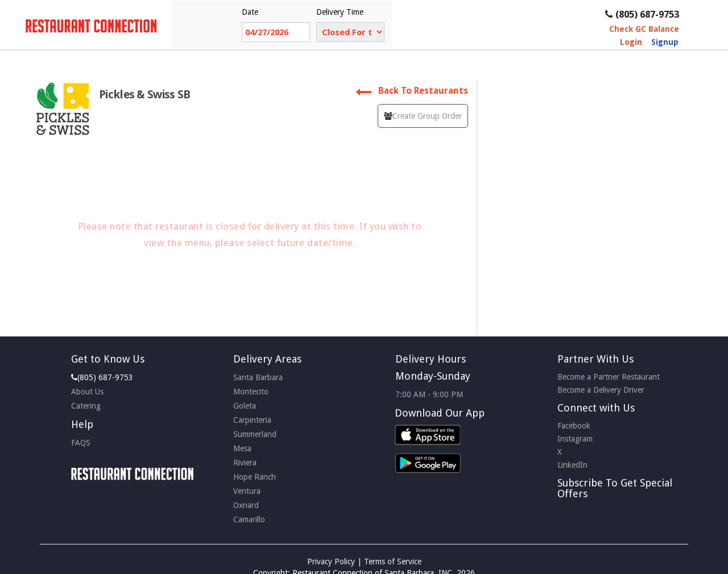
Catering (86, 406)
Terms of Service (393, 561)
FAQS (81, 443)
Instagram (575, 439)
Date (250, 12)
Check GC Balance (644, 29)
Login (631, 42)
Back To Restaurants (412, 91)
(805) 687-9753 (642, 14)
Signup (665, 42)
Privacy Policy (331, 561)
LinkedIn (572, 465)
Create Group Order (423, 116)
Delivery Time (340, 12)
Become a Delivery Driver (601, 390)
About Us (87, 392)
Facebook (574, 426)
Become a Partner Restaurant (609, 377)
